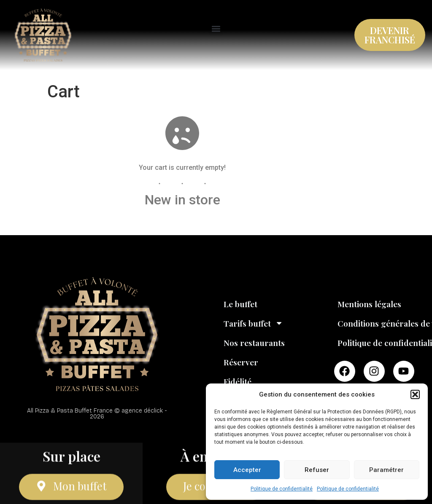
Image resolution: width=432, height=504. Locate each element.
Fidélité (238, 381)
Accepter (247, 470)
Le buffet (240, 304)
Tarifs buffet (253, 323)
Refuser (317, 470)
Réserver (241, 362)
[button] (415, 394)
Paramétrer (386, 470)
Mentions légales (369, 304)
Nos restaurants (254, 343)
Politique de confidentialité (282, 489)
